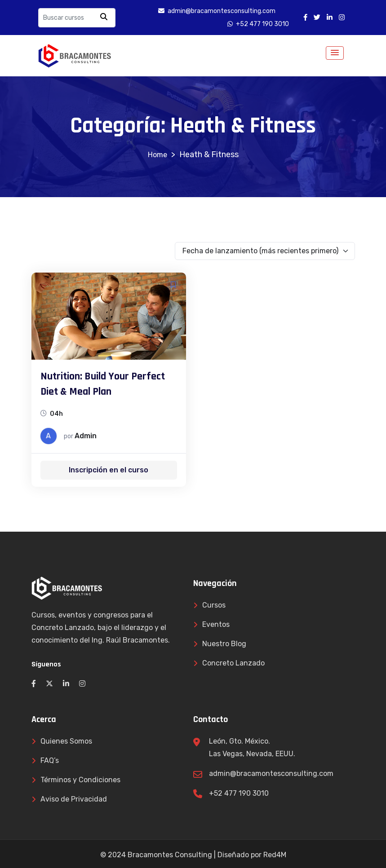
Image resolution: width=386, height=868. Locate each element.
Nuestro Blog (224, 644)
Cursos (214, 605)
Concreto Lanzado (233, 663)
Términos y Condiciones (80, 780)
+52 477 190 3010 (239, 793)
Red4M (275, 855)
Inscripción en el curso (109, 470)
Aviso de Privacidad (74, 799)
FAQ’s (50, 760)
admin (86, 436)
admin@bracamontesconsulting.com (271, 773)
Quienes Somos (66, 741)
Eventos (216, 624)
